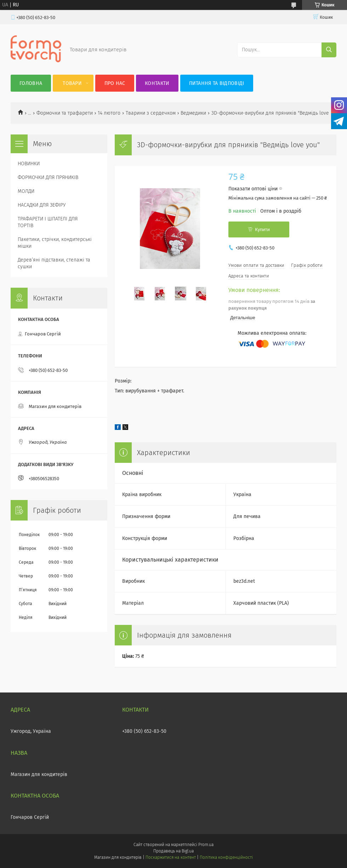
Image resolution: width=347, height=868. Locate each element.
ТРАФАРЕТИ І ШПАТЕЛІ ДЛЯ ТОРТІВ (48, 222)
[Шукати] (329, 50)
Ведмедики (193, 113)
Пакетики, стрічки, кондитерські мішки (55, 243)
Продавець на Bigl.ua (173, 851)
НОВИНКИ (29, 164)
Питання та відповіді (217, 83)
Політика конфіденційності (226, 857)
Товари (72, 83)
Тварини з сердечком (151, 113)
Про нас (115, 83)
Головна (31, 83)
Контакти (157, 83)
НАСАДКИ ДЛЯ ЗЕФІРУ (42, 205)
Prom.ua (206, 845)
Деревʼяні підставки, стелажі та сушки (54, 263)
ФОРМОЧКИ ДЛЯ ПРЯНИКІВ (48, 177)
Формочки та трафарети (65, 113)
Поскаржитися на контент (170, 857)
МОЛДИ (26, 191)
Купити (262, 229)
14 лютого (109, 113)
